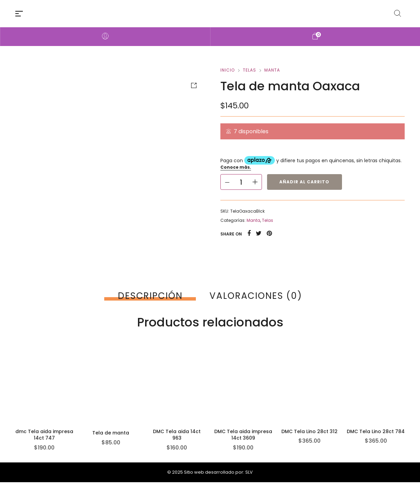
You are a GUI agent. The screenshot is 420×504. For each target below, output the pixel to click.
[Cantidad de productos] (241, 182)
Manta (272, 70)
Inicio (228, 70)
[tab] (150, 296)
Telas (250, 70)
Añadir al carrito (304, 182)
